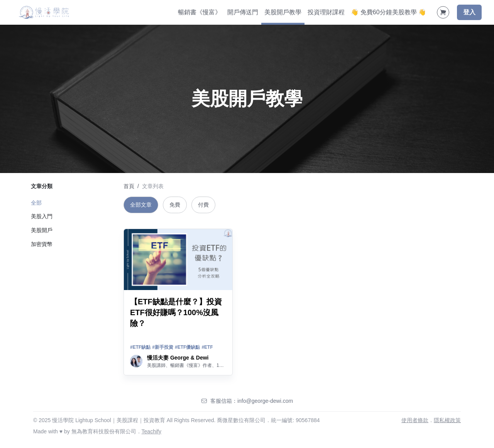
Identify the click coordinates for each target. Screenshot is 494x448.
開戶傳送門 (243, 12)
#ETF (207, 347)
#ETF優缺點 (187, 347)
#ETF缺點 (140, 347)
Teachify (151, 431)
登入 (469, 12)
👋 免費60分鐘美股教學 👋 (388, 12)
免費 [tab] (175, 205)
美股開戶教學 (283, 12)
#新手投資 (163, 347)
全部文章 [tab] (141, 205)
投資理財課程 (326, 12)
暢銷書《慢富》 (200, 12)
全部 (36, 203)
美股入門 (42, 216)
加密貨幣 (42, 244)
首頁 (129, 186)
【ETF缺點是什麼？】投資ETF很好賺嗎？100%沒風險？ (176, 312)
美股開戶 (42, 230)
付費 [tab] (203, 205)
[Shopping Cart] (443, 12)
